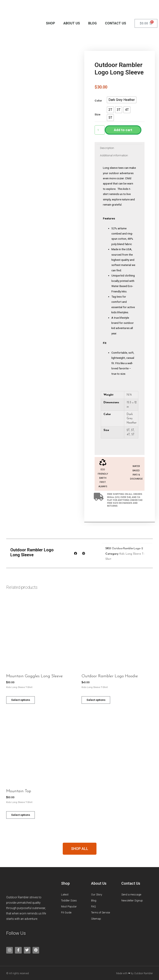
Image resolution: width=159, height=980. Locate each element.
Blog (92, 23)
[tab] (107, 148)
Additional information (114, 155)
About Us (72, 23)
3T (132, 430)
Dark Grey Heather (132, 419)
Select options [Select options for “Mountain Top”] (24, 816)
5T (133, 435)
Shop (51, 23)
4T (128, 435)
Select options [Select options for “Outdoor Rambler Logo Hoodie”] (99, 700)
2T (128, 430)
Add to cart (123, 130)
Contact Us (116, 23)
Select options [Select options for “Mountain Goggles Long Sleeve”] (24, 700)
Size (98, 115)
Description (107, 148)
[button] (122, 100)
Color (98, 101)
